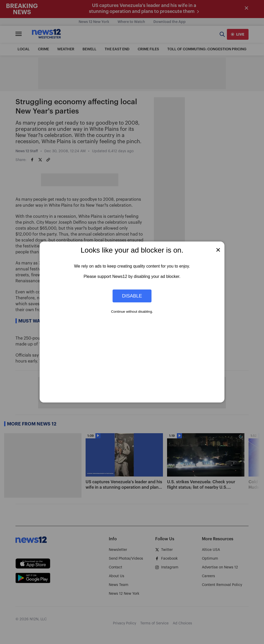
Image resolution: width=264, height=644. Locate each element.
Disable (132, 296)
